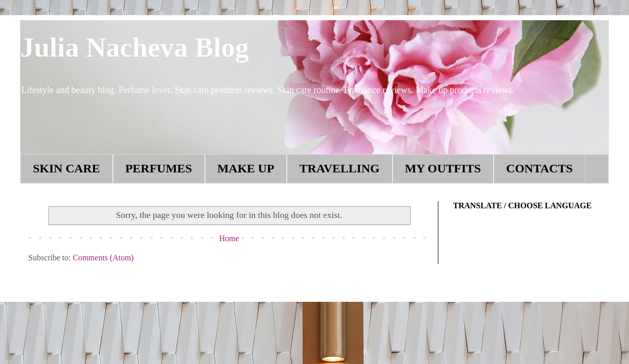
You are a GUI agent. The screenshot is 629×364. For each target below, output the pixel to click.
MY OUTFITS (443, 168)
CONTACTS (540, 168)
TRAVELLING (339, 168)
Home (229, 238)
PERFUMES (159, 168)
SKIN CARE (66, 168)
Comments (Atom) (103, 258)
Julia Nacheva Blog (134, 47)
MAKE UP (246, 168)
